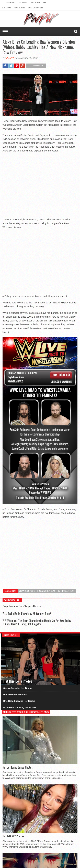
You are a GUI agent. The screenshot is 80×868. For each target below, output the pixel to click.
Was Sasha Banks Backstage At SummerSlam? (27, 613)
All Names (23, 2)
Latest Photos (9, 2)
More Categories (36, 7)
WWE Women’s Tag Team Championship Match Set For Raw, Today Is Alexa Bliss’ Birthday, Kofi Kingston (37, 622)
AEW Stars (7, 7)
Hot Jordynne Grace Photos (18, 767)
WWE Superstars (38, 2)
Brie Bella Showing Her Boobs (19, 701)
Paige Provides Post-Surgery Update (22, 606)
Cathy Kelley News (66, 591)
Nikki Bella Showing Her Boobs (20, 707)
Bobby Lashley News (46, 591)
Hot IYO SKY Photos (13, 836)
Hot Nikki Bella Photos (15, 695)
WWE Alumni (20, 7)
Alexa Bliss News (27, 591)
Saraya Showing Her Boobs (18, 688)
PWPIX (10, 58)
